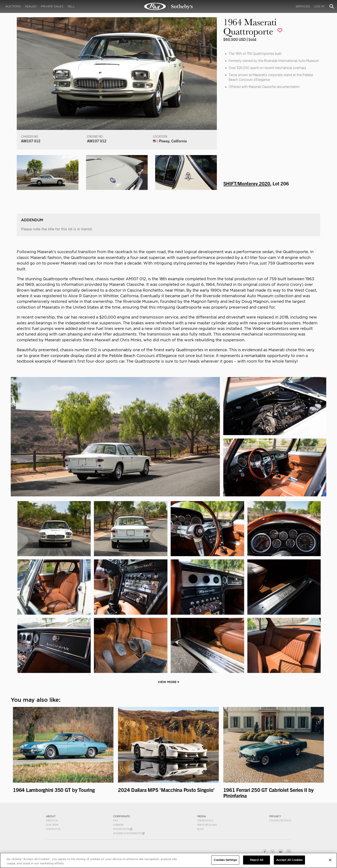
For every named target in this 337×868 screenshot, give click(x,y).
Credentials (205, 820)
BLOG (201, 829)
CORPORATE (122, 816)
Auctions (13, 6)
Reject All (257, 860)
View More (168, 682)
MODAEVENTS (123, 829)
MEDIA (202, 816)
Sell (71, 6)
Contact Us (53, 829)
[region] (168, 860)
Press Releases (207, 825)
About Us (52, 820)
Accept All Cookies (289, 860)
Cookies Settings (280, 820)
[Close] (330, 860)
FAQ (116, 820)
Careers (118, 825)
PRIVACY (275, 816)
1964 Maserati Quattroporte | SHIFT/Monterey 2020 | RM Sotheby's (168, 6)
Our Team (52, 825)
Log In (319, 6)
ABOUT (51, 816)
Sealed (31, 6)
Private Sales (52, 6)
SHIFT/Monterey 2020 (247, 183)
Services (303, 6)
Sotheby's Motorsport (129, 833)
